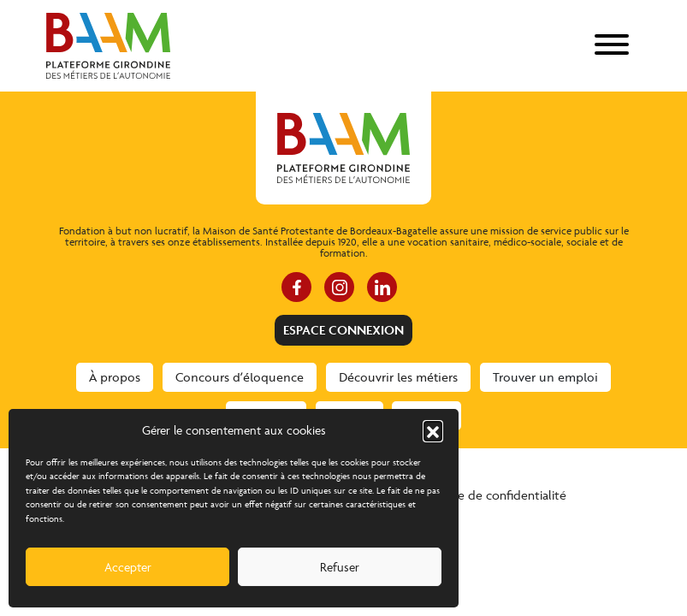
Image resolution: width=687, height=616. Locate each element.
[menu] (612, 46)
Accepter (128, 567)
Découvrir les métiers (398, 377)
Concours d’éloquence (240, 377)
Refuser (340, 567)
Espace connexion (343, 330)
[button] (433, 430)
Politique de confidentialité (491, 495)
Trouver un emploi (545, 377)
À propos (115, 377)
